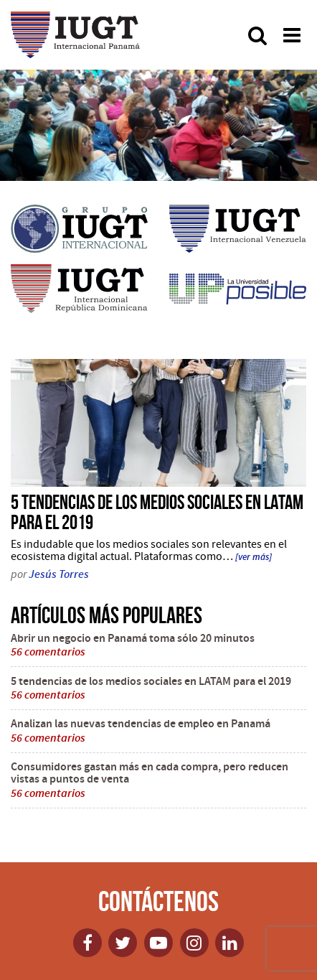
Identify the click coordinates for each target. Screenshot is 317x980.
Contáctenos (158, 901)
